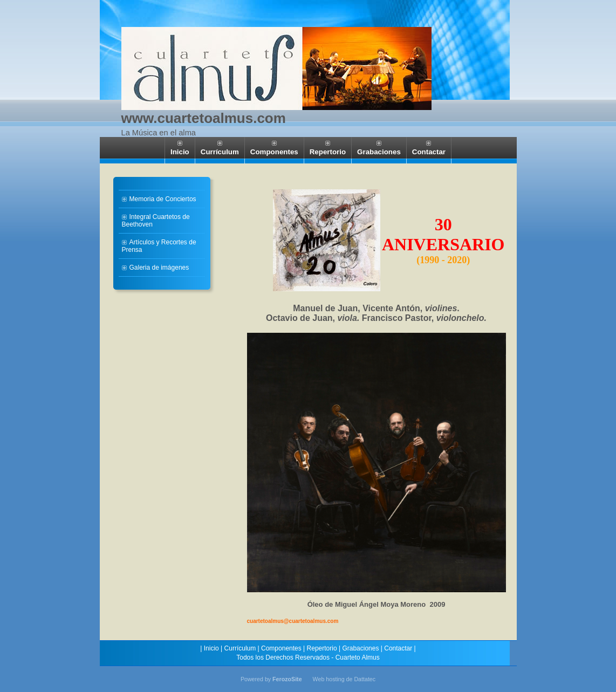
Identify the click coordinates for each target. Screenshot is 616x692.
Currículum (240, 648)
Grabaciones (360, 648)
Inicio (211, 648)
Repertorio (322, 648)
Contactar (398, 648)
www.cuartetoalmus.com (204, 118)
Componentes (281, 648)
